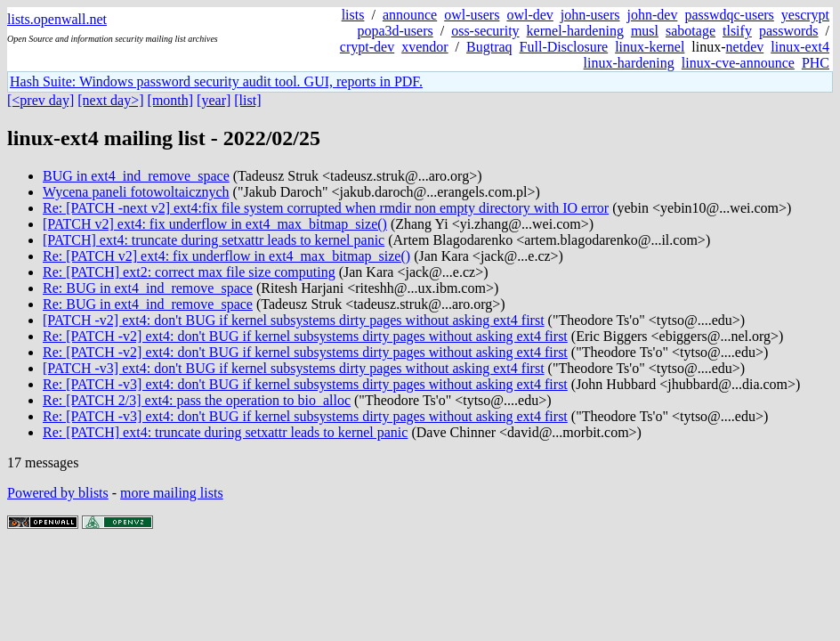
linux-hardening (629, 63)
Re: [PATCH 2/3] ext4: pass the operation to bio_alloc (197, 400)
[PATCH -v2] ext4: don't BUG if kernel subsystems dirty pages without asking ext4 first (294, 320)
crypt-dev (367, 47)
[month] (171, 100)
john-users (590, 15)
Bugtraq (489, 47)
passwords (789, 31)
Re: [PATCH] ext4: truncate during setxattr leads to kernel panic (225, 432)
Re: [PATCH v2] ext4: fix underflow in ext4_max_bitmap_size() (226, 256)
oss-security (485, 31)
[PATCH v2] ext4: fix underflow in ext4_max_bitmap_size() (215, 224)
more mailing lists (172, 493)
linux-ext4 (800, 47)
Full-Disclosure (564, 47)
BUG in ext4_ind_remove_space (136, 176)
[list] (247, 100)
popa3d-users (395, 31)
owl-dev (529, 15)
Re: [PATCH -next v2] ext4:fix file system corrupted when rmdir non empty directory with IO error (326, 208)
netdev (745, 47)
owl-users (472, 15)
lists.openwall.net (57, 19)
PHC (816, 63)
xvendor (424, 47)
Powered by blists (58, 493)
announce (410, 15)
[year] (214, 100)
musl (645, 31)
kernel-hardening (575, 31)
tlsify (737, 31)
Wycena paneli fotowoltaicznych (136, 192)
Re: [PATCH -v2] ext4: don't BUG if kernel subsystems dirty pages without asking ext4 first (305, 336)
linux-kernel (650, 47)
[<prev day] (40, 100)
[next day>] (110, 100)
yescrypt (805, 15)
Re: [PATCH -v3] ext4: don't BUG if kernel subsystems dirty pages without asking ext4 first (305, 384)
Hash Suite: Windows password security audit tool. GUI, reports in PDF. (216, 81)
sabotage (691, 31)
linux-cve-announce (738, 63)
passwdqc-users (729, 15)
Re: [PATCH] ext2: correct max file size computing (189, 272)
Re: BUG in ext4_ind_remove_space (148, 288)
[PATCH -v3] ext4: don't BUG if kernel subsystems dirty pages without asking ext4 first (294, 368)
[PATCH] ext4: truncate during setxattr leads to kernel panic (214, 240)
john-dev (653, 15)
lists (353, 15)
